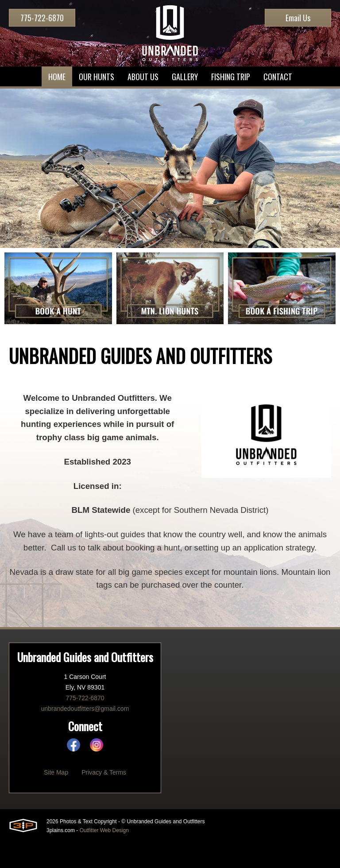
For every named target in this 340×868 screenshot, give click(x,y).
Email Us (298, 18)
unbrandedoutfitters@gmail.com (85, 734)
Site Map (56, 798)
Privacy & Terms (104, 798)
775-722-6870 (42, 18)
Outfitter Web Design (104, 856)
